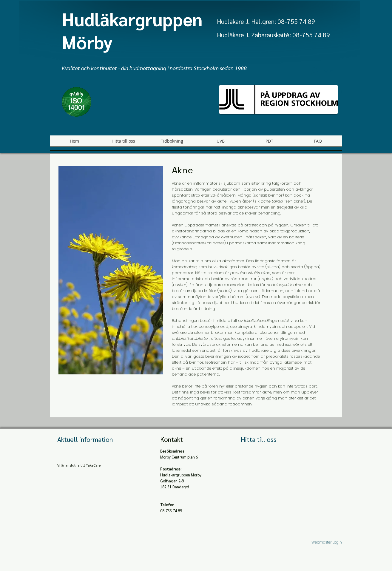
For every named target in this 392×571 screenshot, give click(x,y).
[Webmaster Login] (327, 542)
